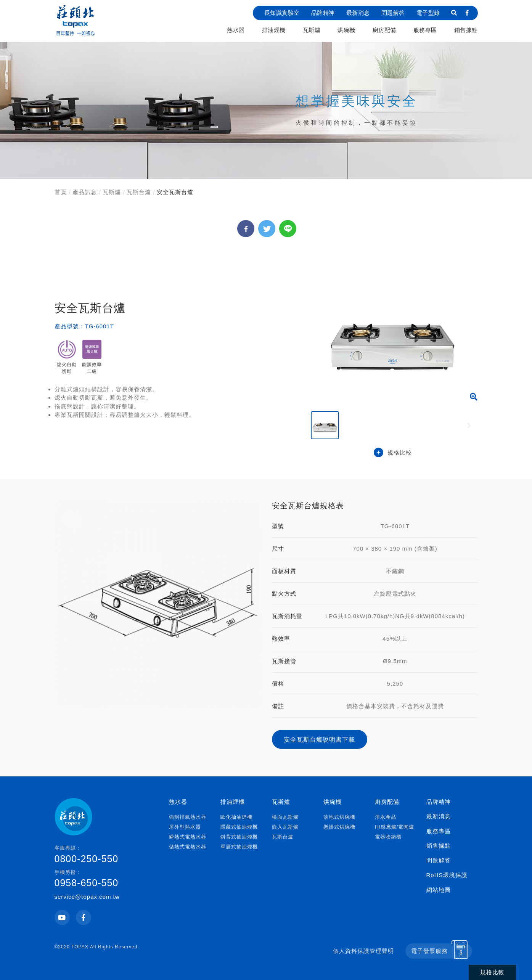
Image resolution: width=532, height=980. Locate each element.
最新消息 (358, 13)
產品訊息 (85, 192)
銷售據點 (466, 30)
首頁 (61, 192)
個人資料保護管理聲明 (363, 951)
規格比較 (393, 453)
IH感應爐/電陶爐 (395, 827)
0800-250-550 (103, 854)
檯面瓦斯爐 (285, 817)
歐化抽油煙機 (236, 817)
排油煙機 (274, 30)
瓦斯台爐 (139, 192)
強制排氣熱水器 (188, 817)
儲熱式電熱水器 (188, 847)
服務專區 (425, 30)
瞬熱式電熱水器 (188, 837)
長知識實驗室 (282, 13)
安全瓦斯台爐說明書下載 (319, 740)
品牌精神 (323, 13)
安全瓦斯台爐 (175, 192)
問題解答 (393, 13)
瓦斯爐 (312, 30)
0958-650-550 (103, 879)
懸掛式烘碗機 (339, 827)
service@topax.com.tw (87, 897)
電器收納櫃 (388, 837)
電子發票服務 (429, 951)
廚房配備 (384, 30)
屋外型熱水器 (185, 827)
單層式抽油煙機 (239, 847)
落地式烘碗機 (339, 817)
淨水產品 (386, 817)
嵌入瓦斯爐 (285, 827)
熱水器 (236, 30)
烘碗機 (346, 30)
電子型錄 (428, 13)
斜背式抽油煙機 (239, 837)
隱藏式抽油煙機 (239, 827)
